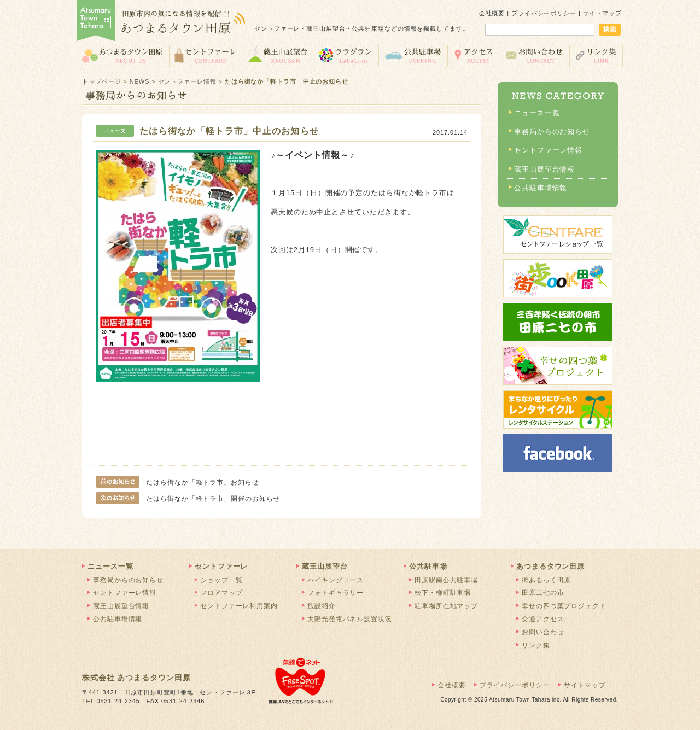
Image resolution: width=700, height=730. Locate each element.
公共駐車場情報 (541, 188)
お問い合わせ (535, 56)
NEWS (140, 81)
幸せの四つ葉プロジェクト (564, 606)
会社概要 (492, 13)
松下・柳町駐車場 (443, 593)
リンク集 (596, 56)
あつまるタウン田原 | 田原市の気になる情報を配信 (161, 22)
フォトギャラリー (336, 593)
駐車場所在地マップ (446, 606)
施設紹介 (322, 606)
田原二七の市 (543, 593)
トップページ (101, 81)
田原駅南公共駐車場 (446, 580)
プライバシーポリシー (544, 13)
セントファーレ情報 (187, 81)
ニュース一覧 (537, 113)
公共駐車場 (413, 56)
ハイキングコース (336, 580)
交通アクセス (474, 56)
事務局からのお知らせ (552, 132)
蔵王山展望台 (278, 56)
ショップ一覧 (221, 580)
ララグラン (346, 56)
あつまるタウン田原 (123, 56)
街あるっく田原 (546, 580)
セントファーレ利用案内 (239, 606)
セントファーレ (206, 56)
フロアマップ (221, 593)
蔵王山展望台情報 (544, 169)
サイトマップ (602, 13)
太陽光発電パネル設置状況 (350, 619)
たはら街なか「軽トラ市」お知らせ (177, 482)
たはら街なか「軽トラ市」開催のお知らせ (188, 499)
